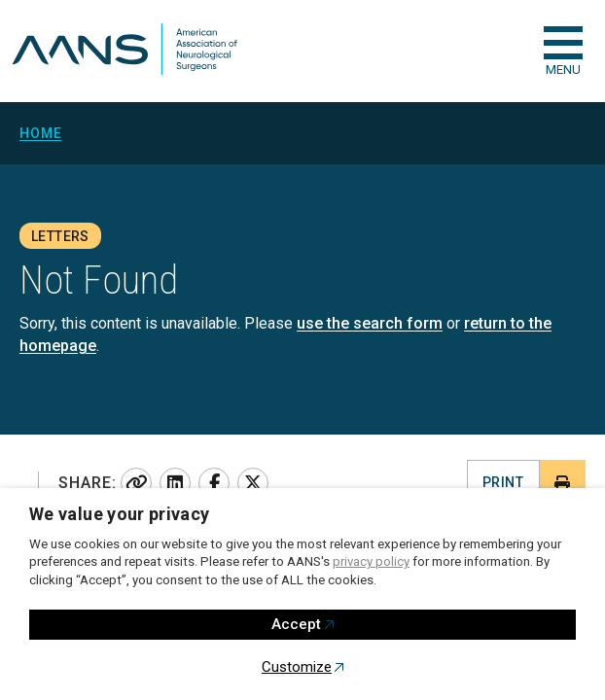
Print (503, 482)
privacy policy (371, 561)
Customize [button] (297, 667)
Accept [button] (296, 624)
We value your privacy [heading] (120, 514)
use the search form (370, 323)
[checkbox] (563, 43)
